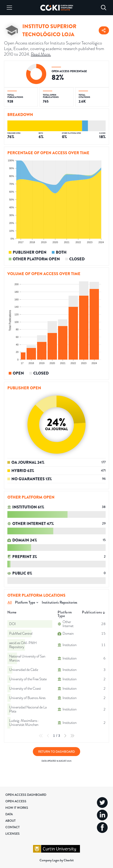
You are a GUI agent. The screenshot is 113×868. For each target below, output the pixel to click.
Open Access (16, 801)
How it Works (17, 808)
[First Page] (41, 736)
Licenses (13, 834)
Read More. (41, 54)
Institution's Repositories (60, 602)
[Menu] (9, 8)
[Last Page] (72, 736)
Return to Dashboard (56, 752)
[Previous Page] (48, 736)
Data (9, 814)
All (10, 602)
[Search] (104, 8)
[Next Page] (65, 736)
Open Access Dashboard (26, 795)
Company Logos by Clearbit (57, 860)
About (10, 821)
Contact (13, 827)
